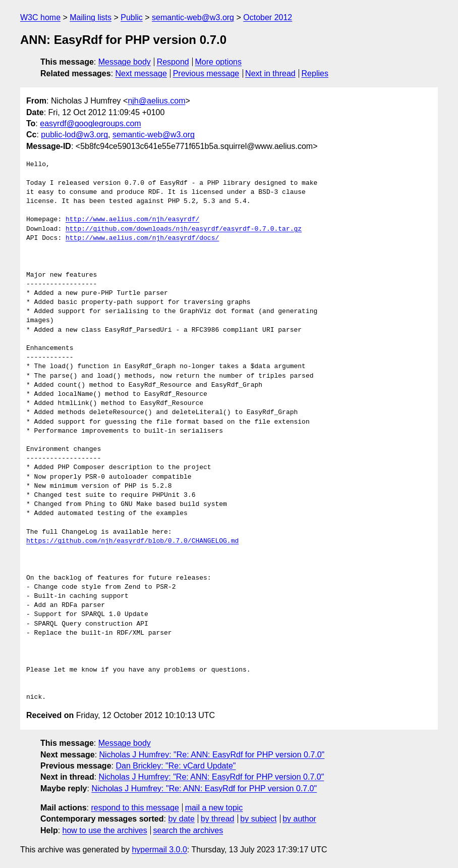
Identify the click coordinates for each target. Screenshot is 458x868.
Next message (141, 73)
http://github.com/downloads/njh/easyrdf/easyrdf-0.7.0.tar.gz (184, 229)
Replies (315, 73)
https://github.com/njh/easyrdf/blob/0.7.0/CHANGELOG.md (132, 541)
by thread (218, 819)
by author (299, 819)
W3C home (40, 17)
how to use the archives (105, 830)
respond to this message (135, 808)
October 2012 (268, 17)
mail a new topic (214, 808)
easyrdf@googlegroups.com (90, 123)
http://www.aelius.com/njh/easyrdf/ (132, 220)
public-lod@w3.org (74, 135)
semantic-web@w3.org (193, 17)
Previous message (206, 73)
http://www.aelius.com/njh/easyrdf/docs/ (142, 238)
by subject (258, 819)
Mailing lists (91, 17)
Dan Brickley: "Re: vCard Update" (176, 766)
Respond (173, 62)
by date (181, 819)
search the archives (188, 830)
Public (132, 17)
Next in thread (270, 73)
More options (219, 62)
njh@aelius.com (156, 101)
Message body (125, 62)
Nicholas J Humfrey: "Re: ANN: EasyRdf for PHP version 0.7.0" (212, 755)
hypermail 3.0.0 (159, 850)
